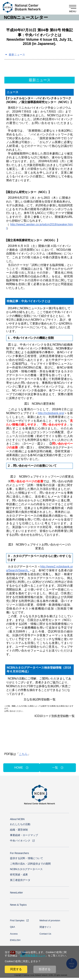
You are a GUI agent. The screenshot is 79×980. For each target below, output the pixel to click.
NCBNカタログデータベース (26, 869)
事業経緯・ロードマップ (24, 835)
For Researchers (19, 853)
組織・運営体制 (19, 830)
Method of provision (50, 920)
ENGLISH (15, 940)
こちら (23, 754)
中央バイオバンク (20, 841)
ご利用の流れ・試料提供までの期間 (30, 864)
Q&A (12, 927)
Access (14, 934)
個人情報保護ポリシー (33, 955)
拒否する (45, 969)
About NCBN (17, 819)
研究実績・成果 (19, 875)
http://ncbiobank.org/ (51, 413)
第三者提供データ (20, 880)
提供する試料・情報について (27, 858)
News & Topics (18, 905)
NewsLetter (16, 893)
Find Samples (17, 920)
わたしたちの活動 (20, 824)
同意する (16, 969)
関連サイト (45, 927)
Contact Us (45, 934)
